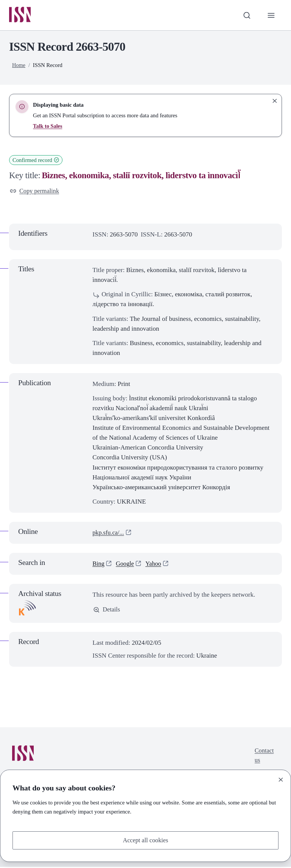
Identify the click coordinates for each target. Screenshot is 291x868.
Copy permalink (35, 192)
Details (107, 611)
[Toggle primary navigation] (271, 16)
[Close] (281, 779)
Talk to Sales (48, 126)
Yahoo (155, 565)
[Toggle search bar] (246, 16)
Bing (99, 565)
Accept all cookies (145, 840)
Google (126, 565)
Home (19, 65)
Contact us (264, 757)
